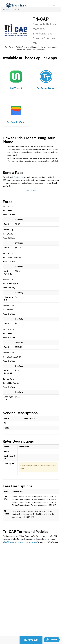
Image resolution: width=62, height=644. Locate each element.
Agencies (6, 10)
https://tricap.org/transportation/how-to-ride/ (20, 542)
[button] (54, 5)
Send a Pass (19, 177)
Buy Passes (31, 640)
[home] (17, 5)
